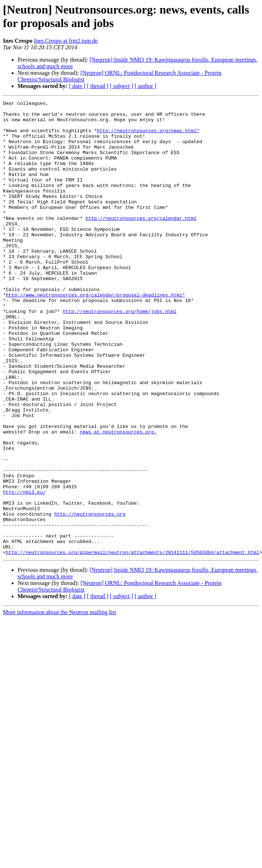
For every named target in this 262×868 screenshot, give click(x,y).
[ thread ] (98, 86)
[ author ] (146, 86)
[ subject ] (122, 86)
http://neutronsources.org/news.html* (148, 137)
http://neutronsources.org (90, 597)
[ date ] (77, 86)
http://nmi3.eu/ (24, 571)
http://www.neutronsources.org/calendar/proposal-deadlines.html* (95, 334)
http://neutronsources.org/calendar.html (141, 242)
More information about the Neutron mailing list (59, 703)
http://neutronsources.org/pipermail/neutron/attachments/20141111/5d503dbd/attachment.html (132, 643)
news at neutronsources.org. (118, 498)
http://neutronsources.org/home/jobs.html (120, 354)
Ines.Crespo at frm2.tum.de (66, 41)
